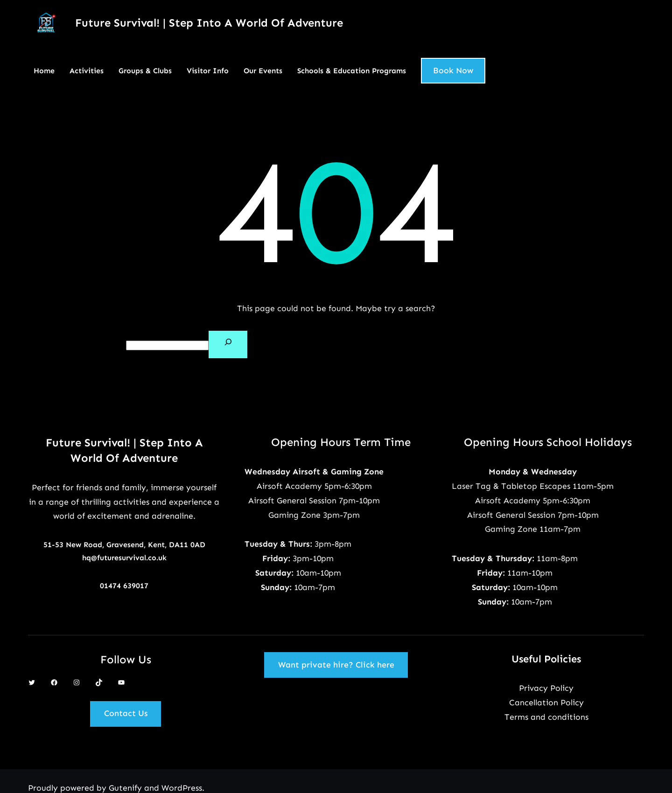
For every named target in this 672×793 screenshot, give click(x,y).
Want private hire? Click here (336, 665)
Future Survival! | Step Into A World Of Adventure (209, 23)
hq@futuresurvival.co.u (122, 558)
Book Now (453, 70)
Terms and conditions (546, 717)
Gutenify (126, 788)
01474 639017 (124, 586)
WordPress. (183, 788)
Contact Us (126, 713)
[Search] (228, 344)
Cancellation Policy (546, 703)
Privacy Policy (546, 688)
